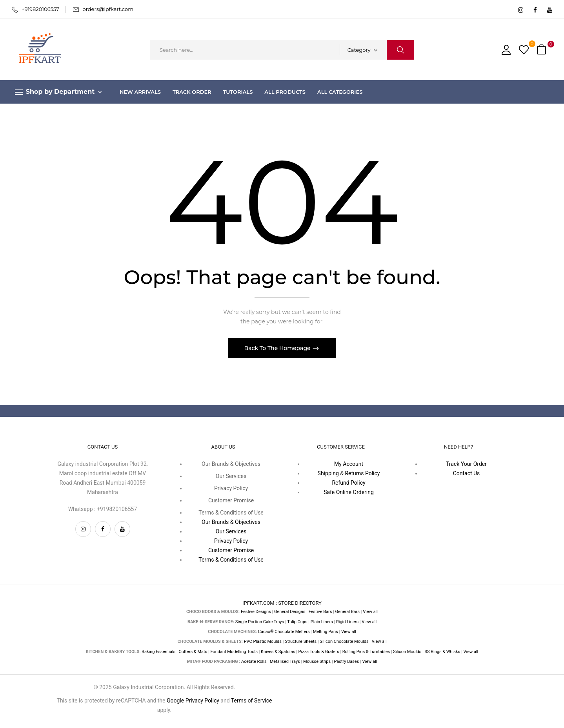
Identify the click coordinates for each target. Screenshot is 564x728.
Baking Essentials (158, 652)
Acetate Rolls (254, 661)
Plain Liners (322, 622)
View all (370, 612)
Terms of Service (252, 701)
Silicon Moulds (407, 652)
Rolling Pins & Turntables (366, 652)
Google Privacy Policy (193, 701)
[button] (542, 50)
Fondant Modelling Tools (234, 652)
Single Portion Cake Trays (260, 622)
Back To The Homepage (278, 348)
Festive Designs (256, 612)
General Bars (347, 612)
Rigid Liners (347, 622)
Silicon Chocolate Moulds (344, 641)
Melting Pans (326, 632)
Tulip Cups (297, 622)
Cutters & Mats (193, 652)
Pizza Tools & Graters (319, 652)
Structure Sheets (301, 641)
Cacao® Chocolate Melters (284, 632)
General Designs (290, 612)
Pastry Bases (346, 661)
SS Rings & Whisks (442, 652)
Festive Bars (320, 612)
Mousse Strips (317, 661)
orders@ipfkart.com (108, 9)
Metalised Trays (285, 661)
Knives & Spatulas (278, 652)
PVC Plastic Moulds (263, 641)
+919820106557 (40, 9)
